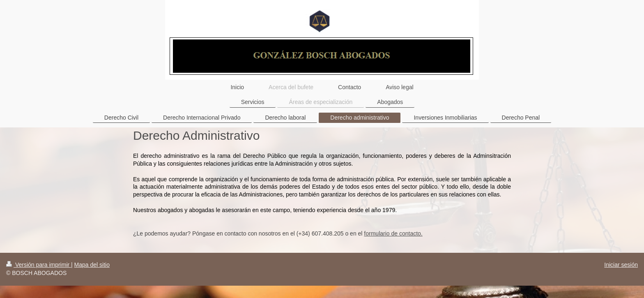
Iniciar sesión (621, 265)
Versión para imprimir (39, 265)
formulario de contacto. (393, 233)
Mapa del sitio (92, 265)
